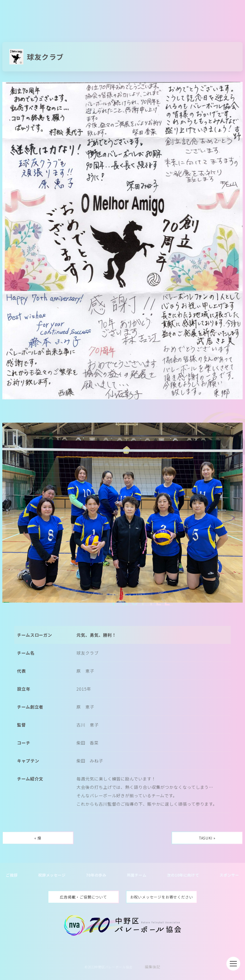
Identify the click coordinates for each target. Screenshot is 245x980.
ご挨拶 (12, 875)
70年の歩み (96, 875)
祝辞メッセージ (52, 875)
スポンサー (229, 875)
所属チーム (137, 875)
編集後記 (153, 967)
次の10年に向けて (183, 875)
